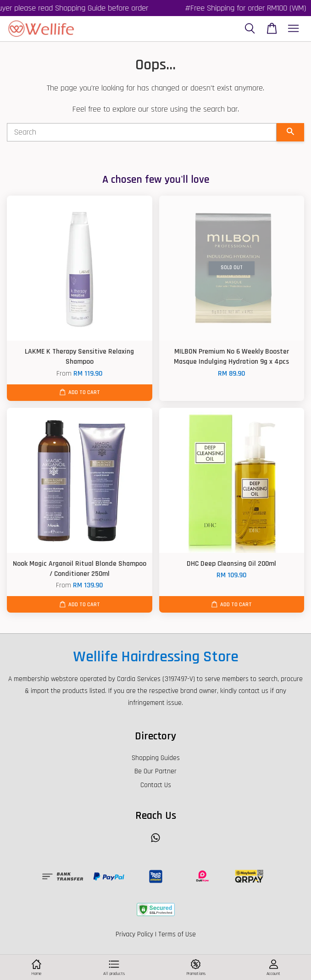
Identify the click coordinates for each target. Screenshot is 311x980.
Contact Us (156, 785)
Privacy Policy (134, 934)
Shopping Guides (156, 758)
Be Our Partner (155, 771)
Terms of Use (177, 934)
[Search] (142, 132)
